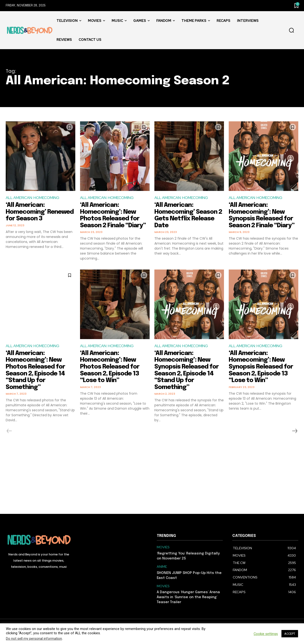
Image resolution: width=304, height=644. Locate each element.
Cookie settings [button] (266, 634)
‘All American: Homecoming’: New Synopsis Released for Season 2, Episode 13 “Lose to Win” (262, 367)
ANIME (162, 567)
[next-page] (294, 431)
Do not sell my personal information (34, 639)
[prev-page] (9, 431)
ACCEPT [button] (290, 634)
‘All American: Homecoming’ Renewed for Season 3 (39, 212)
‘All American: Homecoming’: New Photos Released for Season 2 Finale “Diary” (114, 215)
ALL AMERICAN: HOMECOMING (33, 198)
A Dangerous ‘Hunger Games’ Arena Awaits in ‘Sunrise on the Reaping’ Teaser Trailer (188, 597)
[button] (291, 30)
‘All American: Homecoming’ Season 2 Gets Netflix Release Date (189, 215)
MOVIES (163, 547)
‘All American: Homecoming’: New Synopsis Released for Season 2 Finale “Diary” (263, 215)
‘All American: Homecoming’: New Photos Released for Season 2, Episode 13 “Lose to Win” (111, 367)
